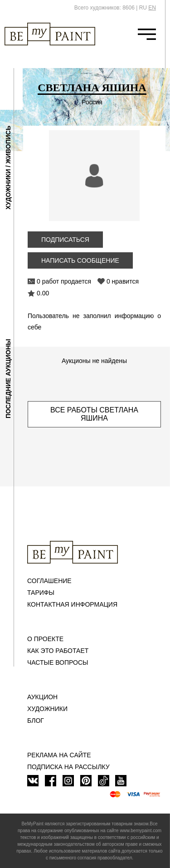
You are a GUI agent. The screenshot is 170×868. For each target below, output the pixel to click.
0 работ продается (64, 281)
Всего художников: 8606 (104, 8)
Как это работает (58, 651)
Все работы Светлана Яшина (94, 414)
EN (152, 8)
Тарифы (41, 593)
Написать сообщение (80, 260)
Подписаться (65, 240)
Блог (36, 721)
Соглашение (49, 581)
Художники (47, 709)
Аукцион (42, 697)
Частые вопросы (58, 662)
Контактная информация (72, 604)
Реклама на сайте (59, 755)
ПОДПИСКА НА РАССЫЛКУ (68, 767)
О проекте (45, 639)
